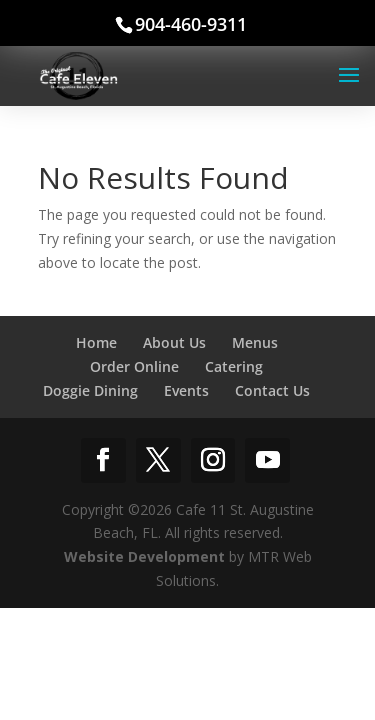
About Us (174, 342)
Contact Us (272, 390)
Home (96, 342)
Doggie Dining (90, 390)
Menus (255, 342)
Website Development (144, 556)
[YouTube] (267, 460)
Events (186, 390)
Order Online (134, 366)
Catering (234, 366)
